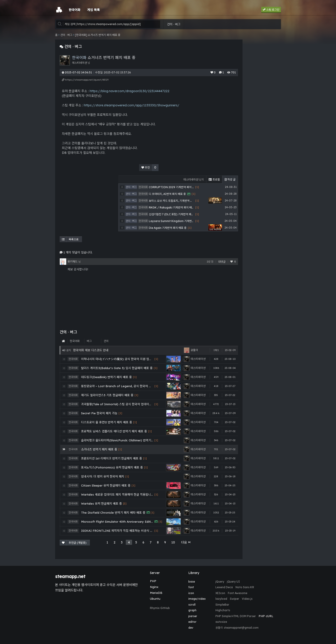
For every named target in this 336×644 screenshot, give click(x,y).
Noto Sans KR (245, 587)
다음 (186, 542)
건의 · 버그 (174, 24)
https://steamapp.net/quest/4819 (85, 80)
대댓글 (222, 262)
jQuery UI (233, 582)
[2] (125, 504)
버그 (89, 341)
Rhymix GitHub (160, 608)
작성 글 (230, 179)
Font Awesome (238, 593)
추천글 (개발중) (74, 543)
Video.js (247, 599)
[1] (156, 359)
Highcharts (223, 610)
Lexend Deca (224, 587)
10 (173, 542)
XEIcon (220, 593)
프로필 (214, 179)
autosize (221, 622)
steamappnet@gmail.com (241, 628)
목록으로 (70, 239)
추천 (150, 168)
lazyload (221, 599)
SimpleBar (222, 605)
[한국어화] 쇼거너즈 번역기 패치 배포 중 (98, 35)
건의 (106, 341)
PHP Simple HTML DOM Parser (236, 616)
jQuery (220, 582)
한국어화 (75, 341)
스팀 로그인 (271, 10)
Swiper (234, 599)
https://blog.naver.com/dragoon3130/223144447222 (129, 91)
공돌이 (219, 628)
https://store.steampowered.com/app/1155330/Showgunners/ (132, 105)
